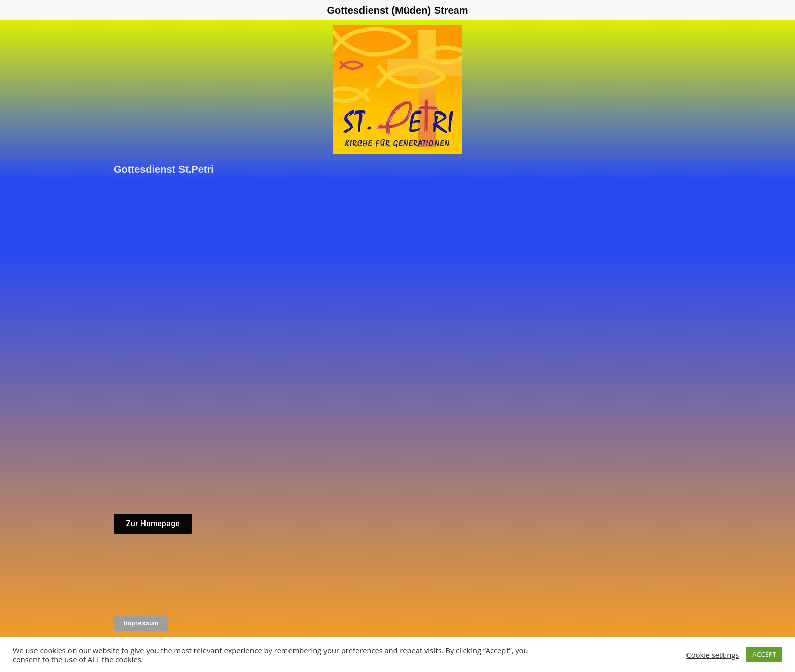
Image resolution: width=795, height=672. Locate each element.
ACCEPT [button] (764, 654)
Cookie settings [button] (713, 655)
